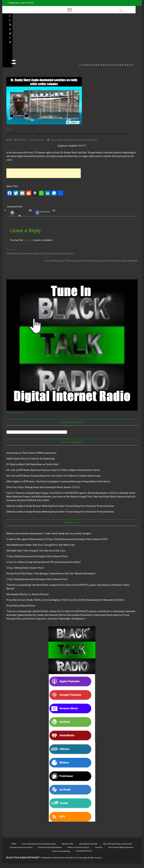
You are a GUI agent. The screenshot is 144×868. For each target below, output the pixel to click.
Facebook (42, 213)
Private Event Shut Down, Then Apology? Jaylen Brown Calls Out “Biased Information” (51, 573)
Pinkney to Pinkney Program (78, 847)
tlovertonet (12, 453)
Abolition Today (68, 844)
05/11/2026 (21, 54)
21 (127, 65)
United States (92, 140)
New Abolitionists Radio (70, 36)
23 (132, 65)
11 (104, 65)
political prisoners (70, 140)
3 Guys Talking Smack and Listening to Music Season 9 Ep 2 (37, 579)
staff (9, 54)
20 (125, 65)
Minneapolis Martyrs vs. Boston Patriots (28, 594)
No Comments (13, 58)
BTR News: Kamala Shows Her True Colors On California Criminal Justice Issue (60, 476)
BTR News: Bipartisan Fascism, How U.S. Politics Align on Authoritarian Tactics (60, 470)
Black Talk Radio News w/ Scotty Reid (24, 29)
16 (116, 65)
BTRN (14, 32)
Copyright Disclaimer (84, 851)
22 (130, 65)
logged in (28, 240)
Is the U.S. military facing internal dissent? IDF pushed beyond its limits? (44, 562)
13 (108, 65)
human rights (56, 140)
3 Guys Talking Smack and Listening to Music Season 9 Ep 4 (37, 556)
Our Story (99, 847)
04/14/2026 (68, 54)
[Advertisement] (44, 173)
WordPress (18, 213)
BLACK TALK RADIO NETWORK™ (23, 857)
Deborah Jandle (15, 506)
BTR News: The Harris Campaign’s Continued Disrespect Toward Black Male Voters (67, 481)
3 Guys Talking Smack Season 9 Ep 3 (25, 568)
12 (106, 65)
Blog (8, 32)
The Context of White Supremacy (39, 453)
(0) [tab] (20, 213)
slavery (82, 140)
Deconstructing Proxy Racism (21, 847)
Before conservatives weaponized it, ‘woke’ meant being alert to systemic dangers (21, 44)
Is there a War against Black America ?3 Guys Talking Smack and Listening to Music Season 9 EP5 (57, 539)
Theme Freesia (59, 858)
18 (120, 65)
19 (123, 65)
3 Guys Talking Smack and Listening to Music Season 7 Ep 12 (48, 487)
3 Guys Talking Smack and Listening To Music (39, 844)
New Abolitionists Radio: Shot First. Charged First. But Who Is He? (70, 46)
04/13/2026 (114, 54)
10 (101, 65)
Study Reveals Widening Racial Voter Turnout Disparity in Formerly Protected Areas (70, 506)
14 (111, 65)
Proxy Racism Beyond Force (21, 605)
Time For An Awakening (42, 458)
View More (12, 63)
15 (113, 65)
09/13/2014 (21, 140)
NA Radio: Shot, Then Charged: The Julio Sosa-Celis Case (116, 46)
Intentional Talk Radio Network (50, 847)
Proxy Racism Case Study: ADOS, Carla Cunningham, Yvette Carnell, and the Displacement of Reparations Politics (65, 600)
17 (118, 65)
